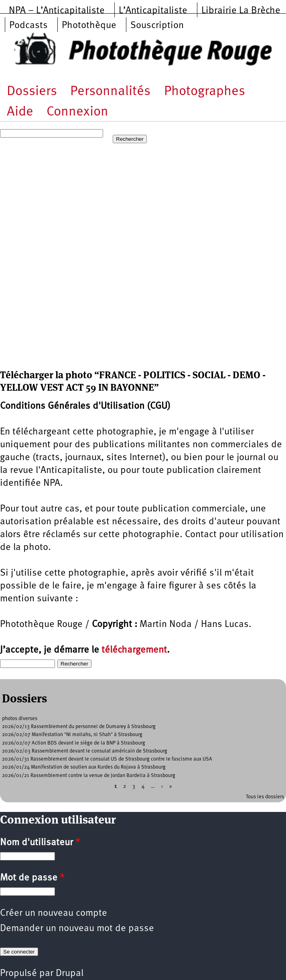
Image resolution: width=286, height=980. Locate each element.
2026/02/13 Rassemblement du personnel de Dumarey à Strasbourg (79, 727)
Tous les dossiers (265, 797)
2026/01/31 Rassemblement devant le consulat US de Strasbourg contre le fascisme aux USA (107, 759)
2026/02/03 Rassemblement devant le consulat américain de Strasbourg (85, 751)
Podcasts (28, 26)
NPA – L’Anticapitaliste (57, 11)
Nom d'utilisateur (40, 843)
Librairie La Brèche (241, 11)
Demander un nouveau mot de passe (77, 929)
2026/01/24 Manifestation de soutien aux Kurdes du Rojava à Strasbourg (84, 767)
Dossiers (32, 92)
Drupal (70, 974)
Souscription (157, 26)
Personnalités (110, 92)
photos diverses (20, 719)
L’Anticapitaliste (153, 11)
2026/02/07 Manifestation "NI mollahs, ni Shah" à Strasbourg (72, 735)
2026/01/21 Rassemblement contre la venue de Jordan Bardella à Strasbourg (89, 776)
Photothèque (89, 26)
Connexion (77, 112)
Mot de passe (32, 878)
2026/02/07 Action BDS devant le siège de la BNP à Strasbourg (74, 743)
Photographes (205, 92)
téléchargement (134, 650)
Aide (20, 112)
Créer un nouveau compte (54, 913)
